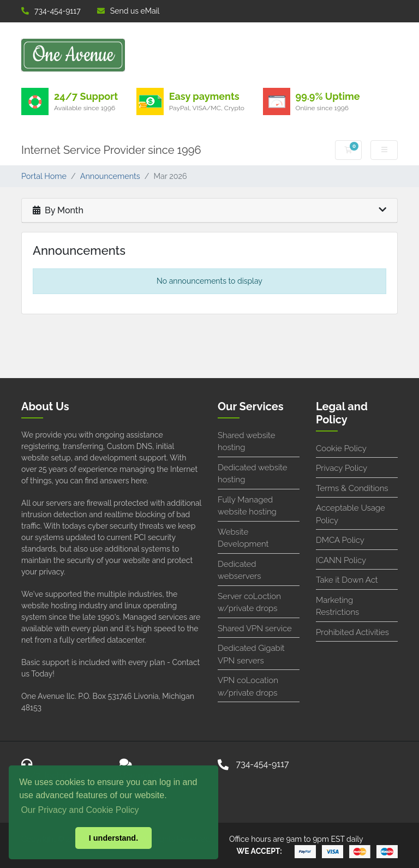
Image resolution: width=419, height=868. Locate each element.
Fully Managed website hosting (247, 506)
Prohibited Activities (352, 632)
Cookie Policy (341, 448)
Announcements (110, 176)
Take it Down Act (347, 580)
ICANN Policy (341, 560)
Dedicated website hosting (252, 474)
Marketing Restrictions (337, 606)
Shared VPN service (255, 628)
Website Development (243, 538)
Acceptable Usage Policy (351, 514)
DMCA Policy (340, 540)
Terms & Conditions (352, 488)
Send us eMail (128, 11)
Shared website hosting (246, 442)
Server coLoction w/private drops (249, 603)
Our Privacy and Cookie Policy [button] (80, 810)
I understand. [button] (113, 838)
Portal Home (44, 176)
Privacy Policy (342, 468)
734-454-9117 (51, 11)
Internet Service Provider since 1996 (111, 150)
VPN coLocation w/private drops (248, 687)
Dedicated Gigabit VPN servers (251, 654)
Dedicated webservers (239, 570)
